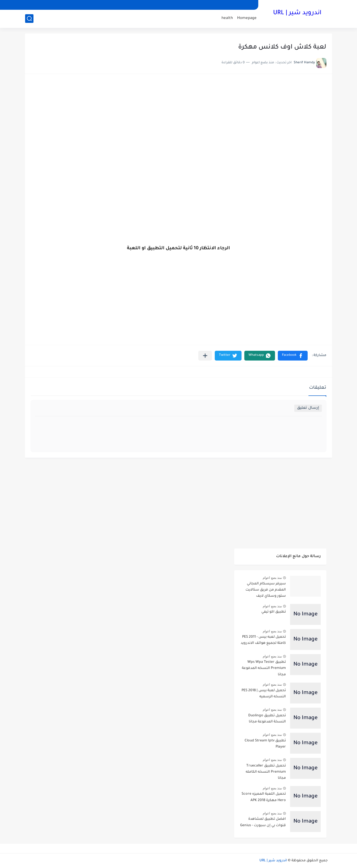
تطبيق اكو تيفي (274, 612)
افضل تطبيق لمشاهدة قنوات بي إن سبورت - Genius (263, 822)
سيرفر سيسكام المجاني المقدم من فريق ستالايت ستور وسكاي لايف (266, 590)
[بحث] (29, 19)
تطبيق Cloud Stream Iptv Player (265, 744)
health (227, 18)
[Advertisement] (178, 123)
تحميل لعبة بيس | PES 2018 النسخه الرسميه (264, 694)
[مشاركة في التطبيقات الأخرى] (205, 356)
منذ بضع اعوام (272, 578)
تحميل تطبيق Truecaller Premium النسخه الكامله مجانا (266, 772)
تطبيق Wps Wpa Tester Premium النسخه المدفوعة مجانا (264, 668)
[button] (293, 356)
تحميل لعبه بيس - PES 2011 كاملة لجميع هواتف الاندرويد (263, 640)
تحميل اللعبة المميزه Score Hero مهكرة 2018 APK (264, 797)
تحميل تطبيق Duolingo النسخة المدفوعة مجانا (267, 719)
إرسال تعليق (308, 408)
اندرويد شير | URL (297, 13)
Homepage (247, 18)
